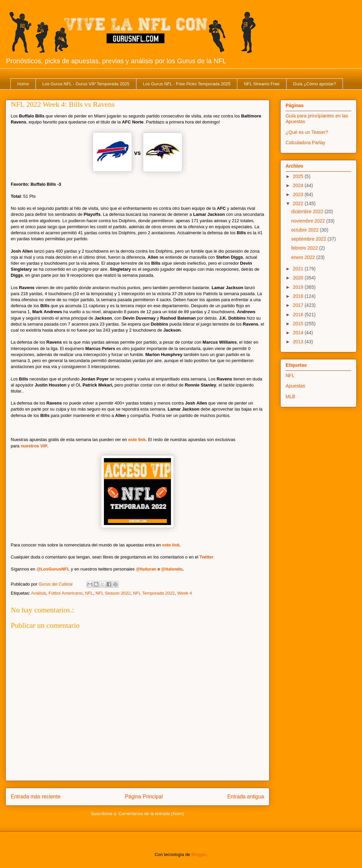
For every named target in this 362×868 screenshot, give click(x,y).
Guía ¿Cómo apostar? (315, 84)
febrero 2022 (305, 248)
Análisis (39, 593)
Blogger (199, 854)
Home (23, 84)
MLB (290, 397)
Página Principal (144, 797)
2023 (299, 194)
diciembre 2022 (308, 211)
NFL (89, 593)
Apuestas (295, 386)
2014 (299, 333)
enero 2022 (304, 257)
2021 (299, 269)
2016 (299, 315)
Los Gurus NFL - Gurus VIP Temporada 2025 (86, 84)
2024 (299, 185)
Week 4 (185, 593)
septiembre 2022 (309, 239)
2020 (299, 278)
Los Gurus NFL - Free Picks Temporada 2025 (187, 84)
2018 (299, 296)
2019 (299, 287)
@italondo (172, 569)
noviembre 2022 (309, 221)
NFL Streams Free (262, 84)
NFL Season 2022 (113, 593)
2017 (299, 305)
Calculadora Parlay (305, 143)
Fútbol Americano (66, 593)
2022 (299, 203)
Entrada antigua (246, 797)
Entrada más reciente (36, 797)
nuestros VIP (34, 446)
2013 (299, 342)
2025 (299, 176)
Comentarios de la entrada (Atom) (151, 814)
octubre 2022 (306, 230)
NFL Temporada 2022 (154, 593)
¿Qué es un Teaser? (307, 132)
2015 (299, 324)
